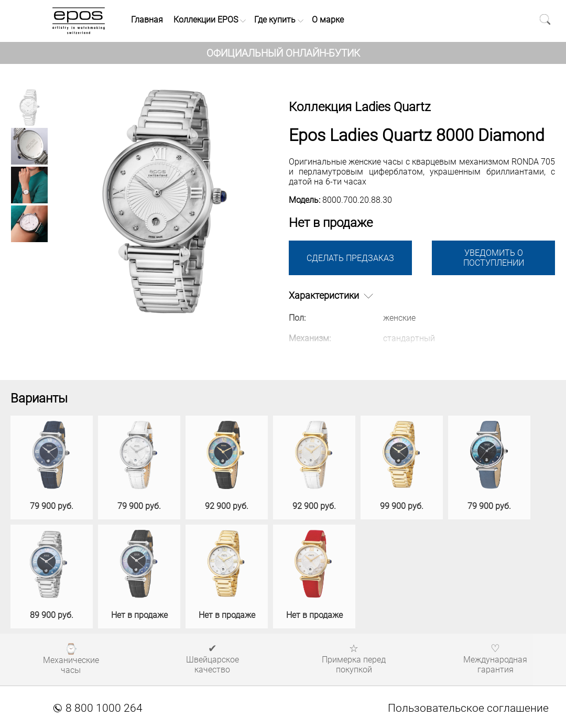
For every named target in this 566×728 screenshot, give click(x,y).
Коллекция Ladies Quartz (360, 107)
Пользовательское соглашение (468, 708)
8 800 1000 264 (98, 708)
